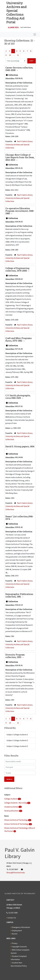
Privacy (15, 943)
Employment (17, 931)
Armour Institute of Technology (17, 824)
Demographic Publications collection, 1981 (19, 595)
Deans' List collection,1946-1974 (19, 518)
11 (18, 55)
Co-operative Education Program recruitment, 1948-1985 (20, 211)
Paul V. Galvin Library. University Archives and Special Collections (19, 145)
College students (11, 799)
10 (10, 55)
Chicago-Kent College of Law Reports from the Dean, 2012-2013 (20, 157)
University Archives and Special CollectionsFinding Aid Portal (17, 12)
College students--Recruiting (16, 803)
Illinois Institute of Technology (16, 820)
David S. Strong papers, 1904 (20, 446)
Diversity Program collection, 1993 (15, 656)
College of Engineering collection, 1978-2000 (17, 269)
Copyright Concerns (19, 947)
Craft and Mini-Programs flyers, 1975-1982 (19, 339)
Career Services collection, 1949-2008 (19, 69)
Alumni (15, 934)
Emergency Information (21, 927)
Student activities (11, 807)
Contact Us (12, 918)
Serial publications (12, 811)
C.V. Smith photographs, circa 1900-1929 (18, 397)
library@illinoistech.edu (16, 873)
